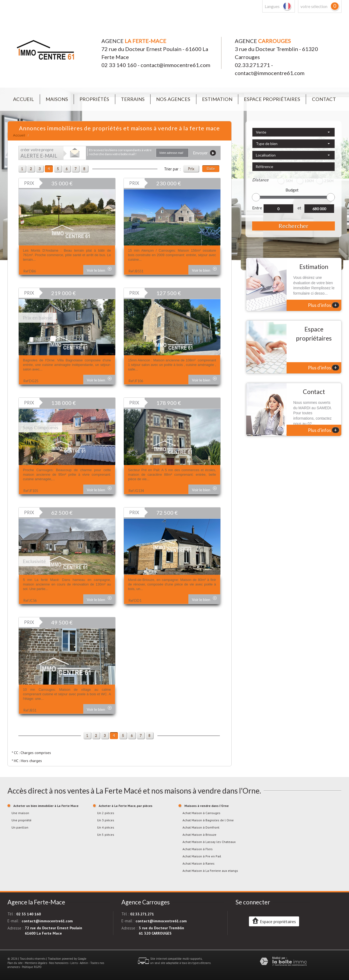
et (299, 208)
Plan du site (15, 963)
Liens (74, 963)
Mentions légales (36, 963)
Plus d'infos (324, 305)
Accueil (23, 99)
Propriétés (94, 99)
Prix (191, 168)
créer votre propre (39, 153)
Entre (257, 208)
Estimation (217, 99)
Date (211, 168)
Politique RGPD (32, 967)
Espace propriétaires (272, 99)
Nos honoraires (59, 963)
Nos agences (173, 99)
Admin (84, 963)
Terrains (133, 99)
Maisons (57, 99)
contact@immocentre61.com (175, 65)
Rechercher (294, 226)
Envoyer (204, 153)
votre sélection (314, 6)
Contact (324, 99)
